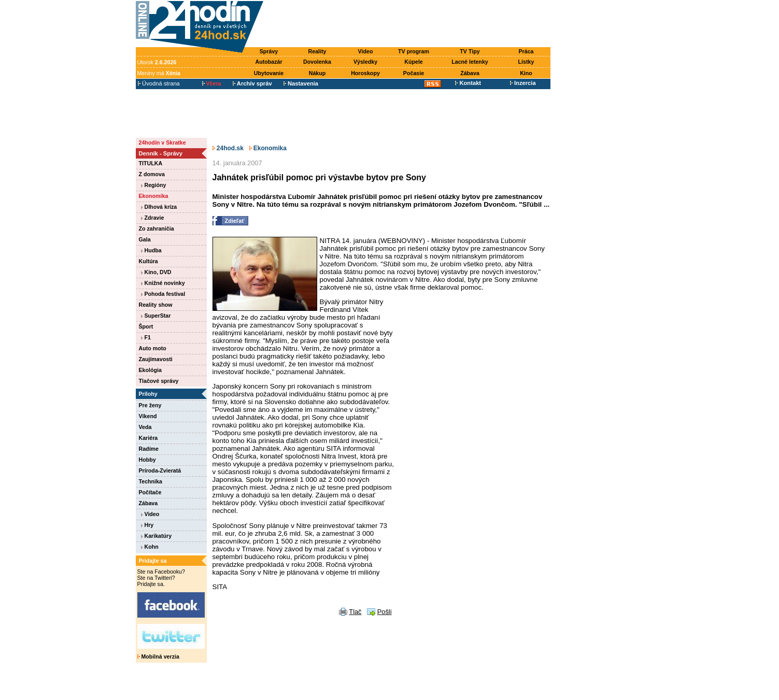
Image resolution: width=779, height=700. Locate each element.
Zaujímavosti (156, 359)
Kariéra (148, 438)
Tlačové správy (159, 381)
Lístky (526, 62)
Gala (145, 239)
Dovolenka (317, 62)
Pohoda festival (163, 294)
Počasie (414, 73)
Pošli (385, 612)
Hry (147, 525)
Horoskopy (365, 73)
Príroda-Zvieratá (160, 470)
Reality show (156, 305)
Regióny (154, 185)
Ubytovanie (269, 73)
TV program (414, 51)
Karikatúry (157, 536)
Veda (145, 427)
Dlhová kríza (159, 207)
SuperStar (156, 316)
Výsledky (365, 62)
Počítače (150, 492)
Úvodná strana (159, 83)
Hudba (151, 250)
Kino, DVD (156, 272)
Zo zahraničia (157, 228)
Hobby (147, 460)
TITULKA (151, 163)
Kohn (150, 547)
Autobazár (268, 62)
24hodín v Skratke (162, 142)
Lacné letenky (470, 62)
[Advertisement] (409, 24)
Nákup (317, 73)
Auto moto (153, 348)
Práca (526, 51)
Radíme (149, 449)
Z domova (152, 174)
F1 (146, 337)
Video (366, 51)
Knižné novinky (163, 283)
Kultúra (148, 261)
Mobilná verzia (158, 656)
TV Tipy (470, 51)
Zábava (470, 73)
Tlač (355, 612)
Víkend (148, 416)
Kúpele (414, 62)
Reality (317, 51)
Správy (269, 51)
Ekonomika (154, 196)
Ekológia (150, 370)
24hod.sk (228, 148)
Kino (526, 73)
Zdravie (153, 218)
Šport (146, 326)
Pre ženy (150, 405)
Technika (151, 481)
